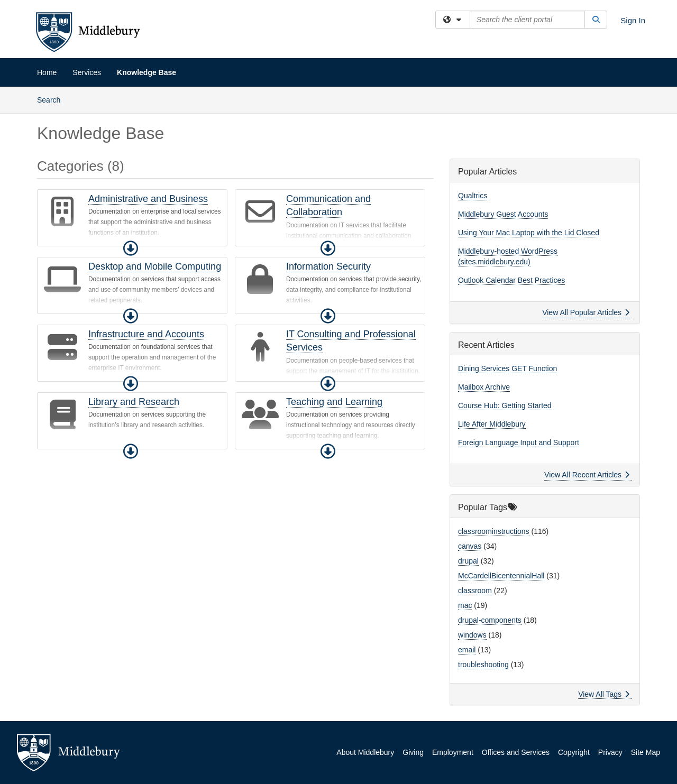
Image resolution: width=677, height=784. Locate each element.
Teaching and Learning (334, 402)
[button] (131, 248)
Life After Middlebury (492, 424)
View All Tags (604, 694)
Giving (413, 752)
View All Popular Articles (586, 312)
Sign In (633, 20)
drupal (468, 561)
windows (472, 635)
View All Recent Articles (587, 475)
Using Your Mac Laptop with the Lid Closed (529, 233)
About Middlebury (365, 752)
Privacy (610, 752)
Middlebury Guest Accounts (503, 214)
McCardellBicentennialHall (501, 576)
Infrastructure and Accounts (146, 334)
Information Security (328, 266)
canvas (470, 546)
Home (47, 72)
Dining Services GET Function (507, 368)
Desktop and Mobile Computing (155, 266)
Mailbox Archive (484, 387)
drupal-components (490, 620)
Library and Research (134, 402)
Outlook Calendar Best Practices (511, 280)
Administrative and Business (148, 199)
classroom (475, 591)
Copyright (574, 752)
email (467, 650)
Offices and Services (516, 752)
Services (87, 72)
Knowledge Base (147, 72)
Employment (453, 752)
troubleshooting (483, 665)
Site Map (646, 752)
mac (465, 605)
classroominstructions (494, 531)
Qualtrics (473, 196)
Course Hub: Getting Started (505, 405)
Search (53, 99)
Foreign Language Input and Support (519, 442)
